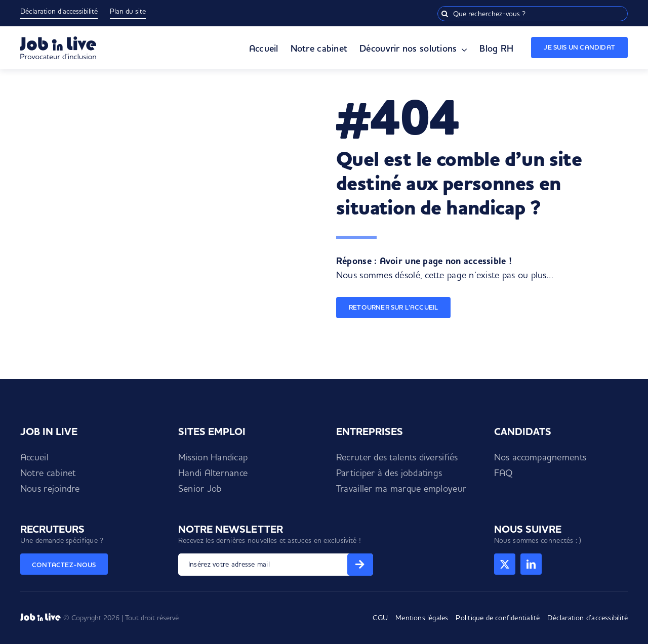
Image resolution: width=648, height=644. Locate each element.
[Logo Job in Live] (58, 41)
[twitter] (505, 564)
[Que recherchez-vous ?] (533, 14)
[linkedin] (531, 564)
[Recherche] (445, 14)
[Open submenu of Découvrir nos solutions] (462, 50)
